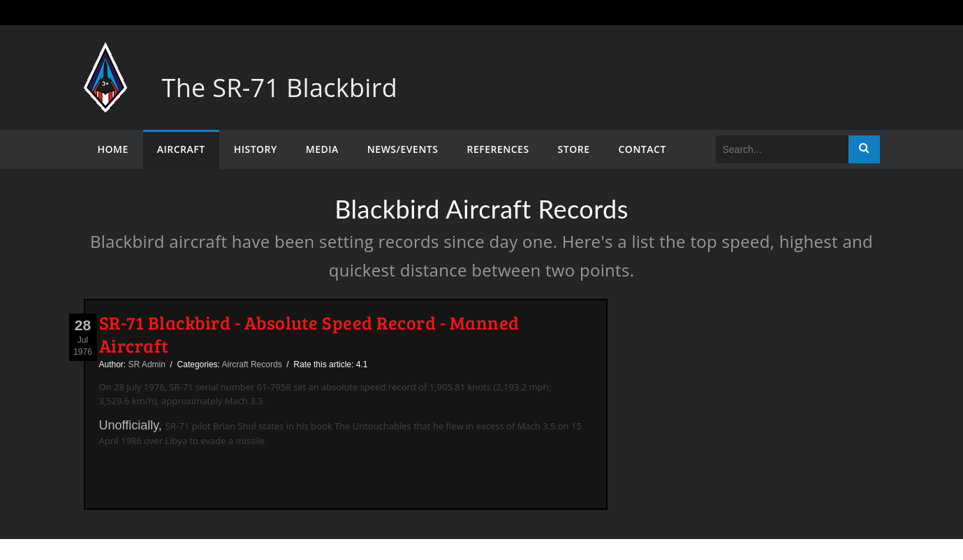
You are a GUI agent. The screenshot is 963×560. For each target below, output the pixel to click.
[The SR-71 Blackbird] (105, 56)
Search (864, 149)
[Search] (782, 149)
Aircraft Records (252, 364)
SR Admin (147, 364)
